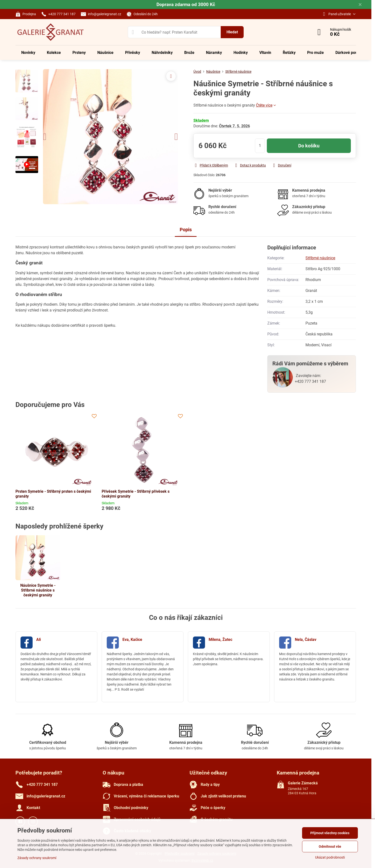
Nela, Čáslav (306, 640)
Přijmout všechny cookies (330, 833)
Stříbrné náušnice (320, 258)
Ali (39, 640)
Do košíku (309, 146)
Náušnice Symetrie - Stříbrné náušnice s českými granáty (38, 590)
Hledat (232, 32)
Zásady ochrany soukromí (37, 858)
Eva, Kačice (132, 640)
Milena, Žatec (220, 640)
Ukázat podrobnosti (330, 857)
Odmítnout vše (330, 846)
